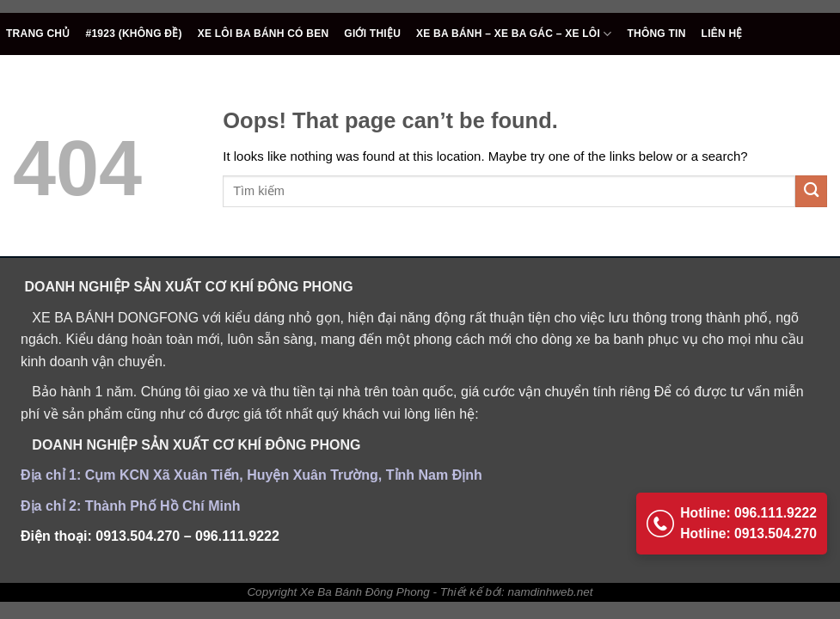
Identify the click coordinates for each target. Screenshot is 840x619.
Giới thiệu (372, 34)
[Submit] (811, 191)
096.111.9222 (237, 536)
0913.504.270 (138, 536)
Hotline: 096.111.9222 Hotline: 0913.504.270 (730, 519)
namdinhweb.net (551, 592)
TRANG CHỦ (38, 34)
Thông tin (656, 34)
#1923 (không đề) (134, 34)
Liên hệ (722, 34)
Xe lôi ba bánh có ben (264, 34)
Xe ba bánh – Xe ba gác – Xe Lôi (514, 34)
